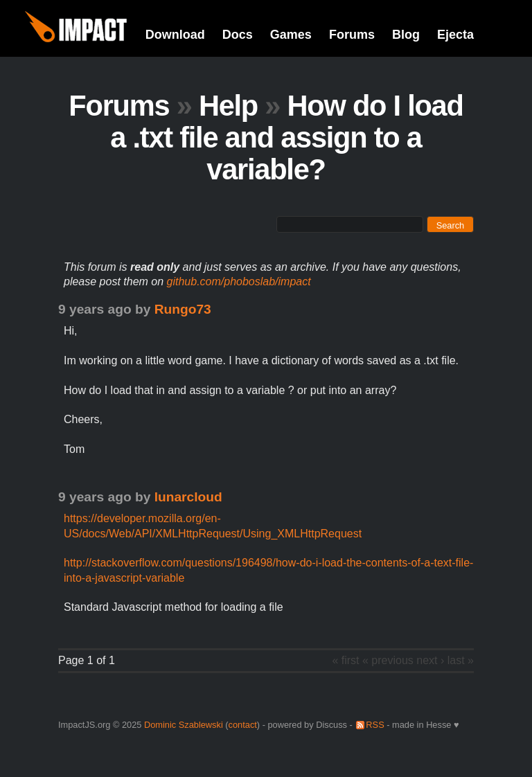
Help (228, 106)
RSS (375, 725)
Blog (406, 35)
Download (175, 35)
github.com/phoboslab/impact (239, 282)
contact (243, 725)
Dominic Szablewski (184, 725)
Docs (238, 35)
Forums (352, 35)
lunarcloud (188, 497)
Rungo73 (183, 309)
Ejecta (455, 35)
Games (291, 35)
